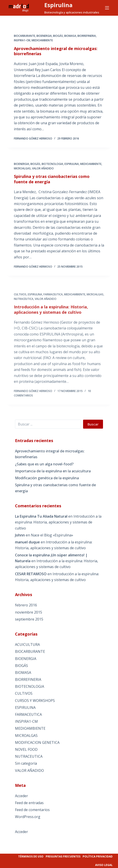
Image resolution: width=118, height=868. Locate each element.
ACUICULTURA (27, 644)
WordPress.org (28, 817)
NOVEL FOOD (26, 749)
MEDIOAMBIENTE (42, 41)
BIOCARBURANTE (25, 36)
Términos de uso (31, 856)
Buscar (93, 424)
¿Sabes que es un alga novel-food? (44, 464)
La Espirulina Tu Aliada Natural (41, 516)
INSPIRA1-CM (22, 41)
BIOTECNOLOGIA (52, 169)
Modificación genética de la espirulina (47, 478)
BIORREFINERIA (87, 36)
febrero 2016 (26, 605)
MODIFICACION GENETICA (37, 742)
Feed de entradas (29, 803)
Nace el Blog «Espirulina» (52, 535)
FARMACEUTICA (28, 714)
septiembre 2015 (29, 619)
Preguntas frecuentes (63, 856)
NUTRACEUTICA (29, 756)
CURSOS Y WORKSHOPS (35, 701)
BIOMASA (70, 36)
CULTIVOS (24, 693)
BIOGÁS (58, 36)
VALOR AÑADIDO (43, 174)
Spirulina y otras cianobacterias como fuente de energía (52, 184)
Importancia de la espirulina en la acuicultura (53, 471)
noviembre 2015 (29, 612)
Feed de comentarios (32, 810)
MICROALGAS (22, 174)
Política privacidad (98, 856)
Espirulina (58, 5)
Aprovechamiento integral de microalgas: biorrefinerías (56, 51)
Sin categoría (26, 763)
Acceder (21, 796)
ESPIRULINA (72, 169)
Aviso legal (104, 865)
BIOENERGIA (44, 36)
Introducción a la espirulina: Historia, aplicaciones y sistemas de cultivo (58, 522)
